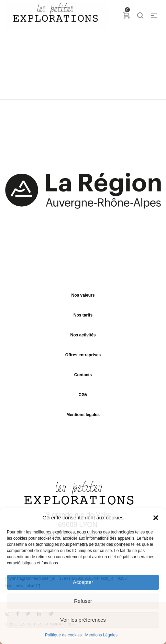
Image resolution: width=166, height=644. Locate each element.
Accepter (83, 582)
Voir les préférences (83, 620)
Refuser (83, 601)
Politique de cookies (63, 635)
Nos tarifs (83, 315)
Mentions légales (83, 415)
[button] (156, 518)
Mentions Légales (101, 635)
